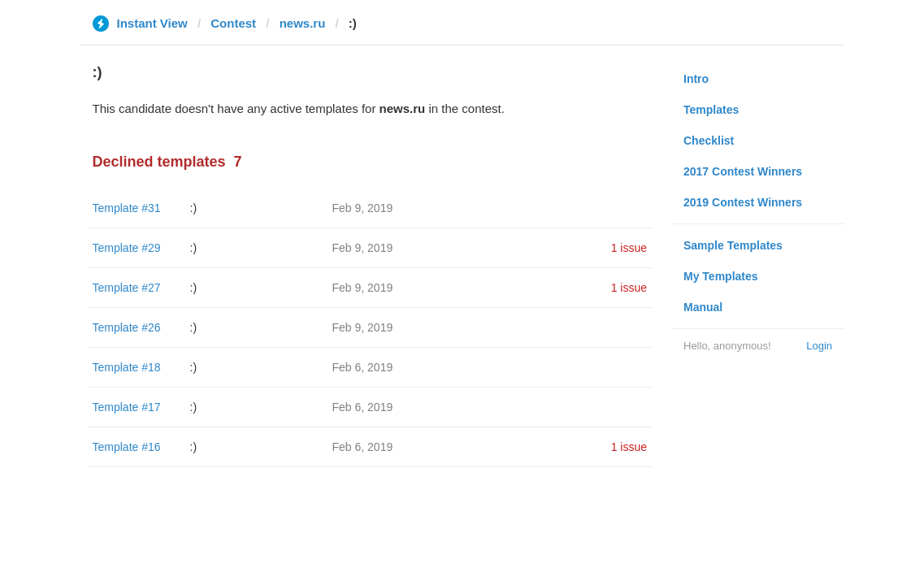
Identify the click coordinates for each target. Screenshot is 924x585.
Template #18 (127, 367)
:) (194, 208)
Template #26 (127, 327)
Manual (703, 307)
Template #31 (127, 208)
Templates (711, 110)
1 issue (629, 248)
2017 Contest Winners (743, 171)
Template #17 (127, 407)
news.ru (303, 23)
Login (819, 346)
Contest (233, 23)
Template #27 (127, 288)
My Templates (721, 276)
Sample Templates (733, 245)
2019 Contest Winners (743, 202)
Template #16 (127, 447)
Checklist (709, 141)
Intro (696, 79)
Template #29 (127, 248)
